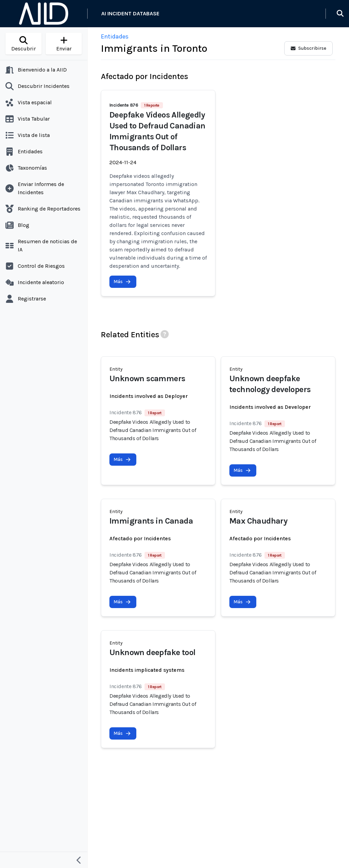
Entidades (115, 36)
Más (122, 282)
